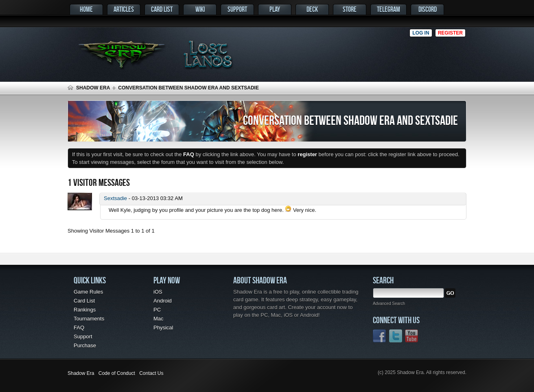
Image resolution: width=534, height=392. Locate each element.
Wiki (200, 9)
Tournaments (89, 319)
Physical (163, 328)
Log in (421, 33)
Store (350, 9)
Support (237, 9)
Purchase (85, 345)
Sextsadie (115, 198)
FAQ (79, 328)
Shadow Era (93, 88)
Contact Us (151, 373)
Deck (312, 9)
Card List (162, 9)
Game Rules (88, 292)
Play (275, 9)
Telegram (388, 9)
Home (86, 9)
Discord (428, 9)
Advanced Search (389, 304)
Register (450, 33)
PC (157, 310)
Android (163, 301)
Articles (124, 9)
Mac (159, 319)
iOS (158, 292)
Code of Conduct (117, 373)
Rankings (85, 310)
